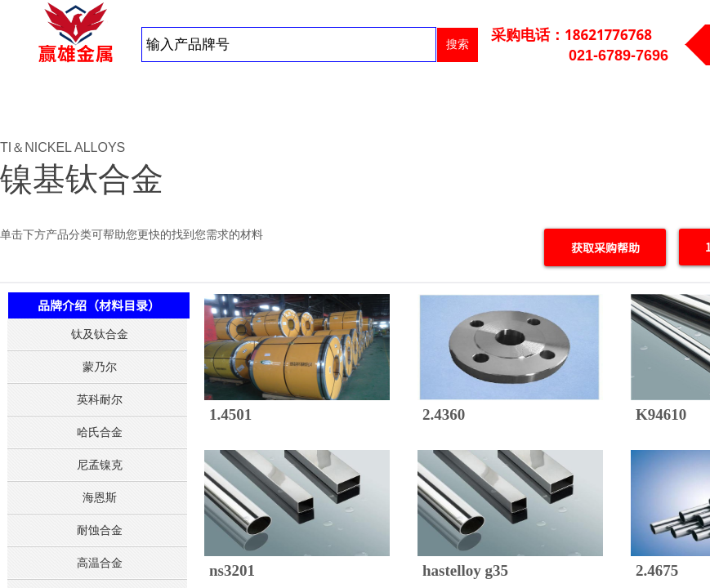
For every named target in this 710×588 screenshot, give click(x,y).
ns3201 (232, 570)
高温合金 (100, 563)
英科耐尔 (100, 399)
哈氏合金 (100, 432)
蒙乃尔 (100, 367)
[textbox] (289, 45)
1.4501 (230, 414)
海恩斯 (100, 497)
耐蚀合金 (100, 530)
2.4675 (657, 570)
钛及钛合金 (100, 334)
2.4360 (444, 414)
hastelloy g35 (465, 570)
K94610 (661, 414)
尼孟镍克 (100, 465)
